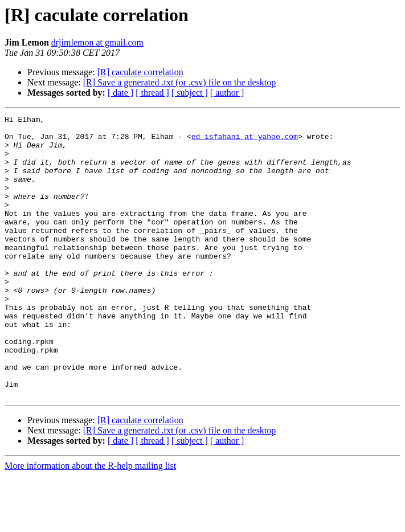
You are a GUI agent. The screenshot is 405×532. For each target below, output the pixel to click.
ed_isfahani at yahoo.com (245, 141)
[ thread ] (152, 93)
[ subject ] (190, 93)
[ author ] (227, 93)
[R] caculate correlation (140, 72)
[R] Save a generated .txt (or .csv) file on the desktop (180, 82)
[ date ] (120, 93)
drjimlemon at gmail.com (97, 42)
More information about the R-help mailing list (90, 522)
